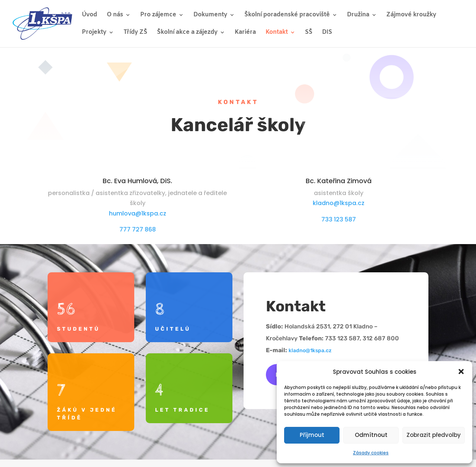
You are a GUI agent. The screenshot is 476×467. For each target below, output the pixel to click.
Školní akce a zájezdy (187, 33)
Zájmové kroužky (411, 15)
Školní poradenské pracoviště (287, 15)
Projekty (94, 33)
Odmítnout (371, 435)
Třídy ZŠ (135, 33)
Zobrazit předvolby (434, 435)
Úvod (89, 15)
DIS (327, 33)
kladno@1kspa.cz (339, 203)
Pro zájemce (158, 15)
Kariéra (245, 33)
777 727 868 (138, 229)
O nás (115, 15)
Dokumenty (210, 15)
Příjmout (312, 435)
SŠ (309, 33)
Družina (358, 15)
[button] (461, 372)
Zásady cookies (371, 453)
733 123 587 (339, 219)
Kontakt (277, 33)
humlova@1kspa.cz (138, 213)
